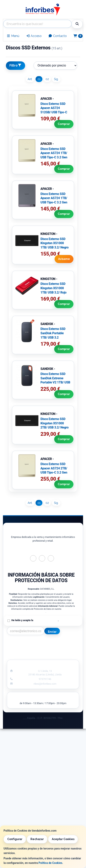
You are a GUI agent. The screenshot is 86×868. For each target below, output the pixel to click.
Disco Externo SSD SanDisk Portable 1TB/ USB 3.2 (53, 333)
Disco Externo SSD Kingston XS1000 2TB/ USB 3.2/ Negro (54, 423)
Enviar (52, 632)
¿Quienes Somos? (23, 655)
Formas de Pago (62, 651)
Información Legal (63, 643)
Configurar (15, 839)
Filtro (16, 65)
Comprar (63, 124)
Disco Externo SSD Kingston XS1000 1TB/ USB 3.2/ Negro (54, 243)
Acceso (34, 36)
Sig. (56, 79)
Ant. (30, 79)
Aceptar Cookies (63, 839)
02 (47, 79)
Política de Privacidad (46, 620)
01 (39, 79)
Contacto (58, 36)
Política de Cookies (50, 863)
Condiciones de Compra (24, 651)
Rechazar (37, 839)
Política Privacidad (23, 647)
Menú (13, 36)
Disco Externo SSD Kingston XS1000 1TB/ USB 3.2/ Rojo (53, 288)
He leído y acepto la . (35, 620)
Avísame (64, 259)
